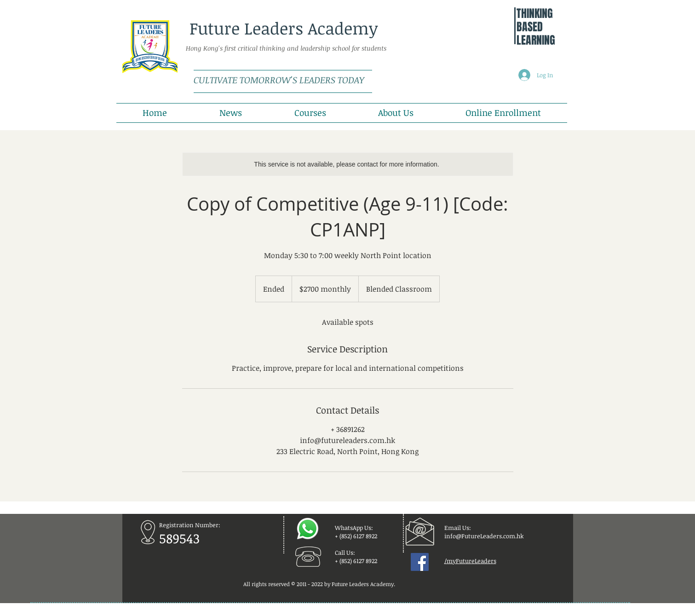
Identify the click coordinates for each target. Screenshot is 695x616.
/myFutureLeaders (470, 561)
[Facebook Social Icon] (420, 562)
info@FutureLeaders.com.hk (484, 536)
